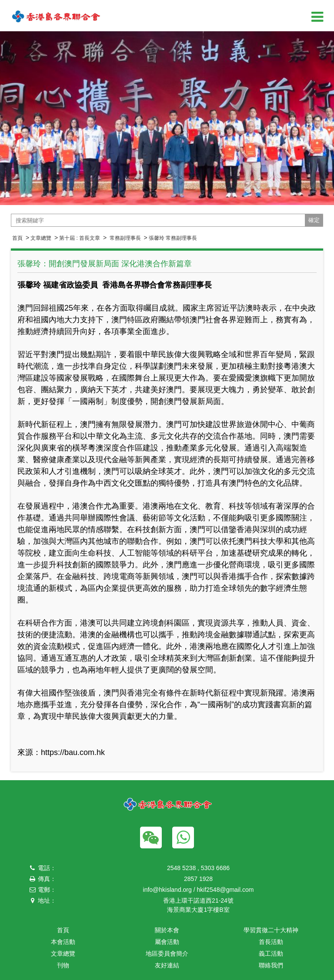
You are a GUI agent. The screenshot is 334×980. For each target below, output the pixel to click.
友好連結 (167, 965)
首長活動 (271, 942)
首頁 (17, 238)
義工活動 (271, 954)
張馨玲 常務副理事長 (173, 238)
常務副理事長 (124, 238)
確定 (314, 220)
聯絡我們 (271, 965)
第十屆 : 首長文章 (80, 238)
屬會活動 (167, 942)
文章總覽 (41, 238)
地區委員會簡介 (167, 954)
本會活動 (63, 942)
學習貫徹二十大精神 (271, 930)
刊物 (63, 965)
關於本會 (167, 930)
